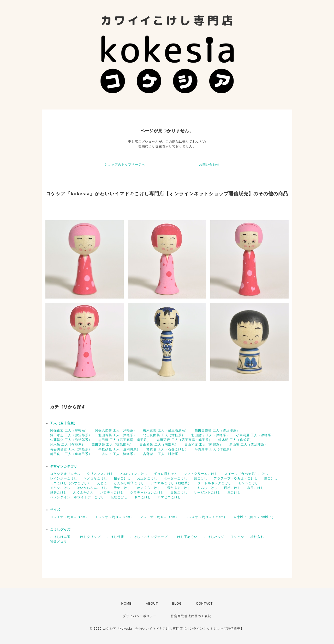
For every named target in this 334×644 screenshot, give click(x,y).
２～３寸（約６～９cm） (159, 517)
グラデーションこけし (147, 493)
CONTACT (204, 604)
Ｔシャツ (237, 537)
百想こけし (232, 488)
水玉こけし (256, 488)
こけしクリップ (89, 537)
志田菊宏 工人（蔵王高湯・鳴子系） (184, 440)
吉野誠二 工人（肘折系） (162, 454)
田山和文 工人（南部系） (204, 445)
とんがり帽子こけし (129, 483)
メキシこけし (60, 488)
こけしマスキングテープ (149, 537)
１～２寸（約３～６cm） (114, 517)
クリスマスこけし (100, 474)
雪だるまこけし (179, 488)
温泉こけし (179, 493)
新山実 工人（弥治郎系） (249, 445)
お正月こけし (147, 478)
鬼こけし (234, 493)
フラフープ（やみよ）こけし (236, 478)
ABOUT (152, 604)
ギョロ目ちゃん (166, 474)
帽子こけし (122, 478)
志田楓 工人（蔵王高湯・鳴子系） (124, 440)
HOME (127, 604)
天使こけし (122, 488)
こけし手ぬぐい (186, 537)
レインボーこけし (64, 478)
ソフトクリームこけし (201, 474)
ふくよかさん (83, 493)
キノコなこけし (95, 478)
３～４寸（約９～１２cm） (206, 517)
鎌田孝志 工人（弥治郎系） (71, 435)
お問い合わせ (209, 165)
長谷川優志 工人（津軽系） (71, 449)
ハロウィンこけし (134, 474)
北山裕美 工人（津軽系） (118, 435)
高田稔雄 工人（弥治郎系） (112, 445)
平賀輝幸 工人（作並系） (214, 449)
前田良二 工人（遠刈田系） (71, 454)
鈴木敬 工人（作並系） (68, 445)
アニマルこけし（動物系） (171, 483)
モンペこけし (248, 483)
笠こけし (271, 478)
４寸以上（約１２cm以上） (254, 517)
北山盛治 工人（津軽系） (210, 435)
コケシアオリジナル (65, 474)
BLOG (177, 604)
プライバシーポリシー (140, 616)
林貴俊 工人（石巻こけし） (167, 449)
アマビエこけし (169, 497)
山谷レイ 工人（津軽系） (118, 454)
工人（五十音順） (64, 423)
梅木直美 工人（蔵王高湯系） (166, 430)
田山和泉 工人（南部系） (159, 445)
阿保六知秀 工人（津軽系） (116, 430)
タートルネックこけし (214, 483)
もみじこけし (207, 488)
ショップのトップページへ (125, 165)
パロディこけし (112, 493)
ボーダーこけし (175, 478)
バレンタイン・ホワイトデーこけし (77, 497)
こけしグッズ (60, 530)
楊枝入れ (257, 537)
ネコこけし (143, 497)
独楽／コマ (59, 542)
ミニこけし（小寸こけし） (70, 483)
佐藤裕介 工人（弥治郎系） (71, 440)
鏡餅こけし (59, 493)
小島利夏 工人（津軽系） (255, 435)
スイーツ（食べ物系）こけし (246, 474)
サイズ (55, 510)
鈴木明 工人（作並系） (236, 440)
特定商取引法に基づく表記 (191, 616)
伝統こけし (119, 497)
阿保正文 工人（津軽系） (69, 430)
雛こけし (201, 478)
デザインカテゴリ (64, 466)
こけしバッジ (214, 537)
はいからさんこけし (92, 488)
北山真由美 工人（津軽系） (164, 435)
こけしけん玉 (60, 537)
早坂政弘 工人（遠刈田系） (119, 449)
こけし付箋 (115, 537)
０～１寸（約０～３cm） (69, 517)
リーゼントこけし (207, 493)
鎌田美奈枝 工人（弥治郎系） (217, 430)
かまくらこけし (149, 488)
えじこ (102, 483)
